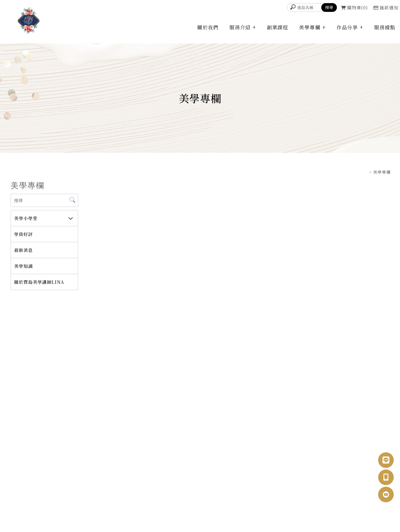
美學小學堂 (26, 218)
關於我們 (208, 27)
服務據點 (385, 27)
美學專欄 (310, 27)
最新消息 (23, 250)
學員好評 (23, 234)
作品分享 (347, 27)
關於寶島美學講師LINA (39, 282)
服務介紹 (240, 27)
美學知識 (23, 266)
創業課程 (277, 27)
